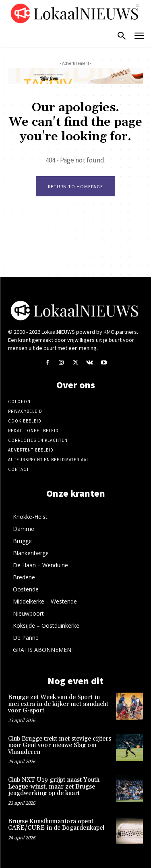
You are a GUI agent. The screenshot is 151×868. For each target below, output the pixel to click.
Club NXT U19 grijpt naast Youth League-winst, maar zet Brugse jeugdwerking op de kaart (54, 787)
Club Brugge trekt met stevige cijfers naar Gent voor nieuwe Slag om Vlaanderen (60, 745)
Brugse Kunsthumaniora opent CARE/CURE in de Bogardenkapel (56, 825)
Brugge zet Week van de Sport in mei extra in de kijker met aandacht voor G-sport (58, 704)
